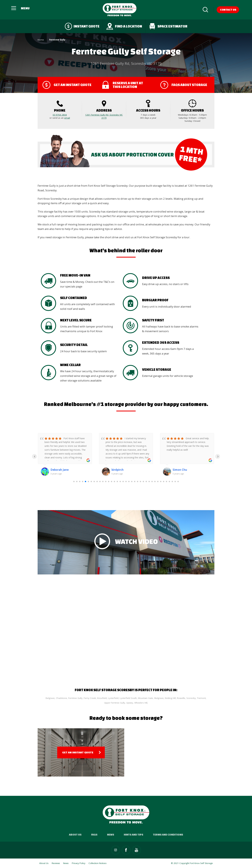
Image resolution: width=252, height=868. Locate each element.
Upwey (130, 703)
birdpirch (118, 470)
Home (41, 40)
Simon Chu (180, 470)
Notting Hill (170, 698)
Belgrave (50, 698)
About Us (75, 835)
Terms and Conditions (168, 835)
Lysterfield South (128, 698)
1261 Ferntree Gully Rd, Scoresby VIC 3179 (104, 116)
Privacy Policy (79, 863)
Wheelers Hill (141, 703)
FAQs (94, 835)
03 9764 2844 (60, 115)
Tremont (201, 698)
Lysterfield (113, 698)
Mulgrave (159, 698)
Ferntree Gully (75, 698)
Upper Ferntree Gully (115, 703)
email (67, 118)
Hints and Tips (133, 835)
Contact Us (228, 10)
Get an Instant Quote (78, 752)
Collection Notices (98, 863)
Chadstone (61, 698)
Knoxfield (102, 698)
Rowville (181, 698)
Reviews (56, 863)
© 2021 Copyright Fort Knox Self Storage (192, 863)
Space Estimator (168, 26)
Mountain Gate (146, 698)
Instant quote (82, 26)
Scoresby (191, 698)
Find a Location (124, 26)
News (111, 835)
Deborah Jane (60, 470)
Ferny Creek (90, 698)
